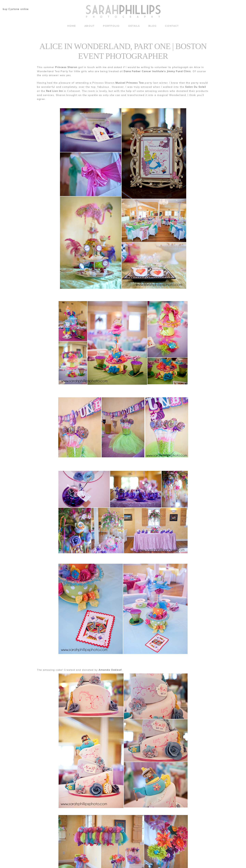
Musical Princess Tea (130, 83)
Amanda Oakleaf (110, 670)
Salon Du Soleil (196, 87)
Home (72, 26)
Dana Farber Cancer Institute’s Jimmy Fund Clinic (157, 71)
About (89, 26)
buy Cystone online (16, 9)
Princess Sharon (66, 67)
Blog (152, 26)
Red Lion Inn (54, 91)
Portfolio (111, 26)
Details (134, 26)
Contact (172, 26)
